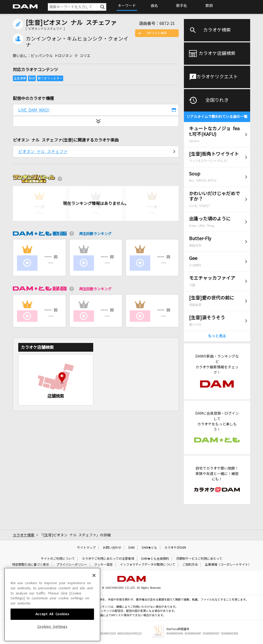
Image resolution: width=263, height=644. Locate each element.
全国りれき (217, 100)
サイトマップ (86, 548)
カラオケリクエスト (217, 77)
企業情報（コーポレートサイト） (228, 565)
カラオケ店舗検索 (217, 53)
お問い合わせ (112, 548)
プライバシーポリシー (72, 565)
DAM (131, 548)
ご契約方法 (190, 565)
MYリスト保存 (157, 33)
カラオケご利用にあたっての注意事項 (108, 559)
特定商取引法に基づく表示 (31, 565)
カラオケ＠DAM (175, 548)
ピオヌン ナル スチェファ (43, 152)
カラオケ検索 (217, 30)
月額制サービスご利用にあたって (199, 559)
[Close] (94, 608)
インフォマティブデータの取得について (148, 565)
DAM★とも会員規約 (155, 559)
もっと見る (217, 336)
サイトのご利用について (58, 559)
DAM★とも (149, 548)
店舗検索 (56, 396)
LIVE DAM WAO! (34, 110)
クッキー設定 (104, 565)
